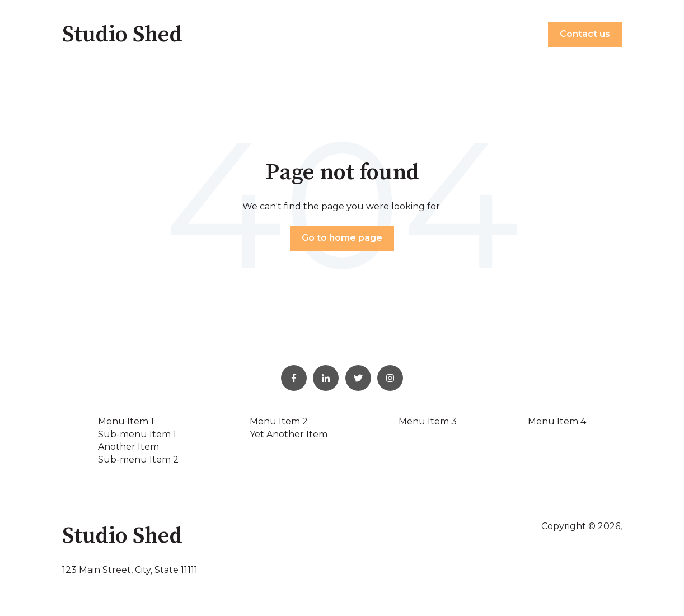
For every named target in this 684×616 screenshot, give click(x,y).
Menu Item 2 (279, 421)
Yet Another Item (289, 434)
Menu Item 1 (126, 421)
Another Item (128, 447)
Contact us (585, 34)
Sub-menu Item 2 (138, 459)
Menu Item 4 (557, 421)
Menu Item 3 (428, 421)
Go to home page (342, 238)
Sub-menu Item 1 (137, 434)
